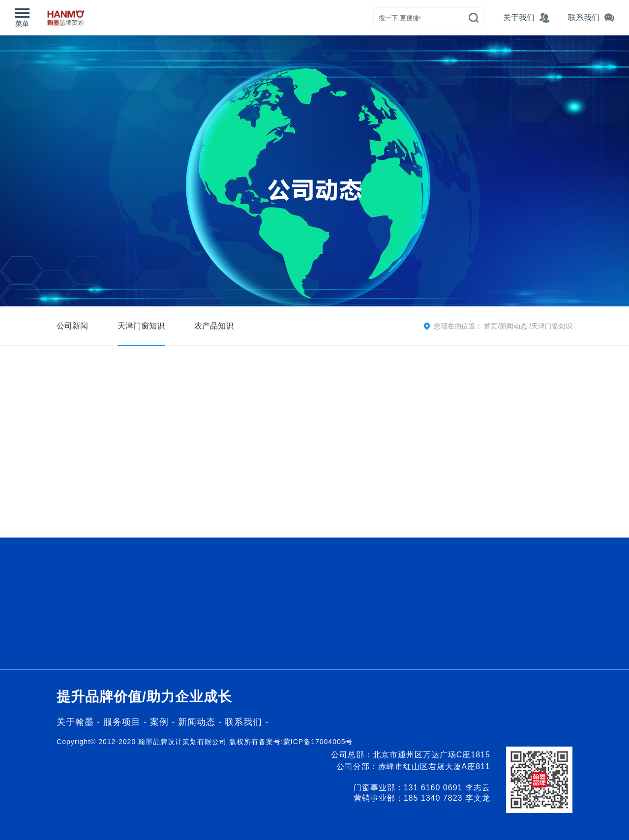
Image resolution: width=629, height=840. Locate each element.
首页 (491, 326)
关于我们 (525, 17)
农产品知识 (214, 326)
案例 (161, 722)
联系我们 (243, 722)
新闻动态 (514, 326)
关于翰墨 (75, 722)
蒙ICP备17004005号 (318, 742)
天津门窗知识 (141, 326)
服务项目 (122, 722)
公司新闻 (72, 326)
